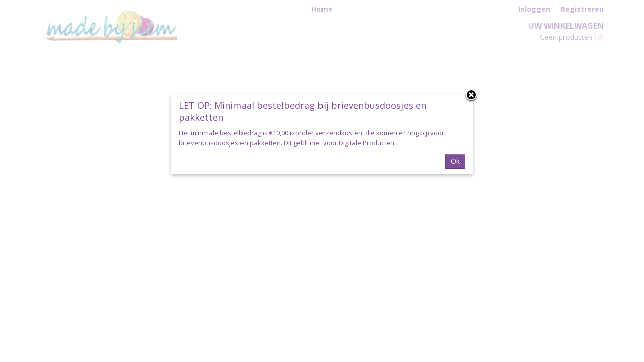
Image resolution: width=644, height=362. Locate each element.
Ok (455, 161)
